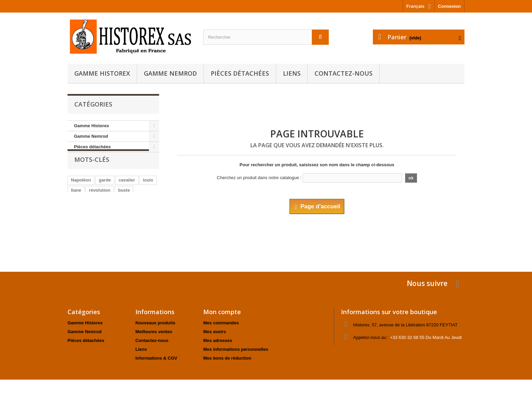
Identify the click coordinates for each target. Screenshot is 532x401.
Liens (292, 73)
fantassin (81, 214)
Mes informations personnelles (236, 349)
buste (124, 203)
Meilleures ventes (154, 332)
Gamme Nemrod (170, 73)
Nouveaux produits (155, 323)
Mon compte (222, 312)
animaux (107, 214)
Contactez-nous (344, 73)
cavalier (127, 193)
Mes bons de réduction (227, 358)
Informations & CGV (156, 358)
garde (105, 193)
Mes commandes (221, 323)
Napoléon (81, 193)
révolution (100, 203)
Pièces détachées (240, 73)
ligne (76, 203)
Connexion (449, 6)
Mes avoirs (215, 332)
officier (131, 214)
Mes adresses (218, 340)
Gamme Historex (102, 73)
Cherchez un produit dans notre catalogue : (259, 178)
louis (148, 193)
